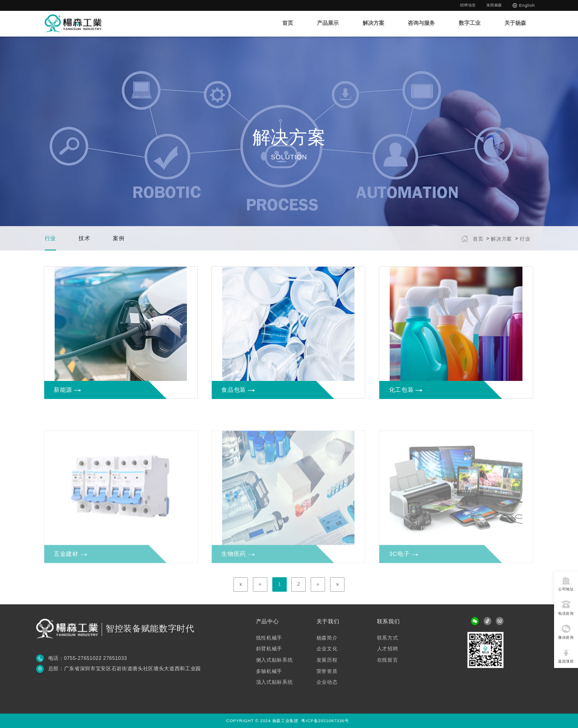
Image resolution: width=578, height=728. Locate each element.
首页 (288, 23)
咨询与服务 (421, 23)
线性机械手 (269, 638)
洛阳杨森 (494, 5)
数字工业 (470, 23)
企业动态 (327, 682)
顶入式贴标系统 (275, 682)
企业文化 (327, 649)
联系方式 (388, 638)
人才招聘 (388, 649)
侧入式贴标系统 (275, 660)
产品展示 (328, 23)
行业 (525, 239)
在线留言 (388, 660)
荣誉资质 (327, 671)
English (527, 5)
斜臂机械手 (269, 649)
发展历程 (327, 660)
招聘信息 (468, 5)
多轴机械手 (269, 671)
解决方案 (373, 23)
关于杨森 (515, 23)
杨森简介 (327, 638)
